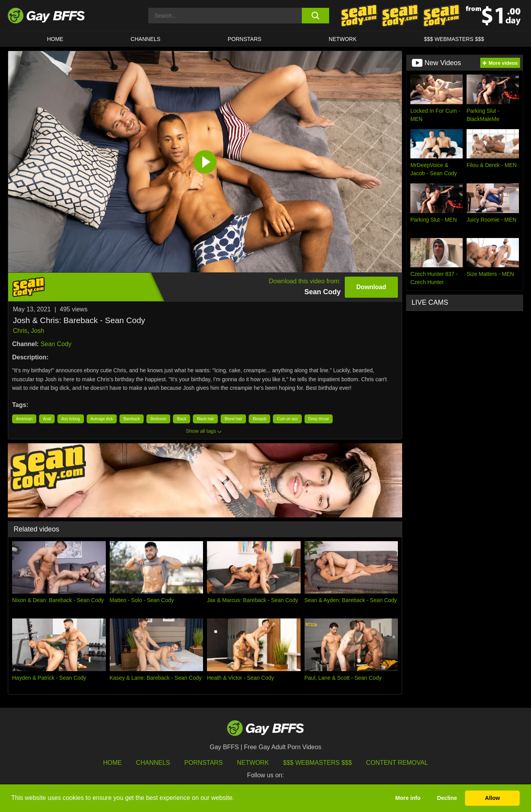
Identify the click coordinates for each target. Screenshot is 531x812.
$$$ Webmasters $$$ (454, 39)
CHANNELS (146, 39)
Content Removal (397, 763)
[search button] (315, 16)
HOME (55, 39)
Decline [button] (447, 798)
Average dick (102, 419)
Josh (37, 331)
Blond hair (233, 419)
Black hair (205, 419)
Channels (153, 763)
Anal (47, 419)
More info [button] (408, 798)
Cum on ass (287, 419)
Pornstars (203, 763)
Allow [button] (492, 798)
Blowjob (259, 419)
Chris (20, 331)
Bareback (132, 419)
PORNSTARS (244, 39)
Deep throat (319, 419)
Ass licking (70, 419)
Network (343, 39)
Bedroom (158, 419)
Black (182, 419)
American (24, 419)
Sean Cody (56, 344)
